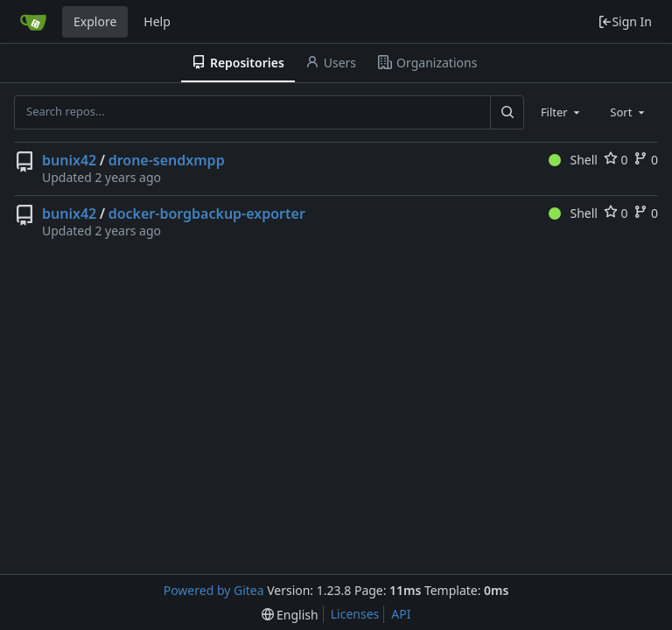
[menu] (290, 615)
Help (157, 21)
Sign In (625, 21)
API (401, 614)
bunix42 (69, 160)
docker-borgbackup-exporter (207, 213)
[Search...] (507, 112)
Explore (95, 21)
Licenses (355, 614)
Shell (573, 160)
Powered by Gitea (214, 590)
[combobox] (562, 112)
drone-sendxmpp (167, 160)
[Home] (33, 22)
